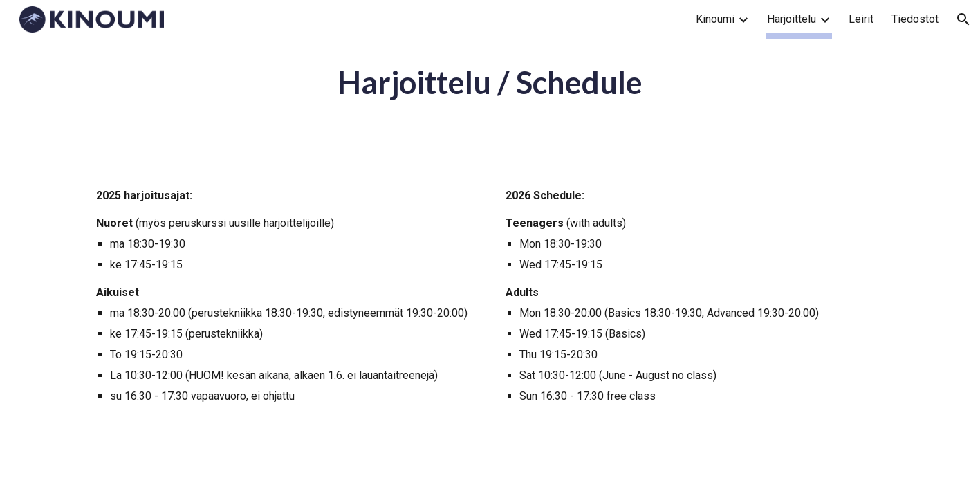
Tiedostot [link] (915, 19)
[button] (963, 19)
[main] (490, 83)
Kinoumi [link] (715, 19)
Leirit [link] (861, 19)
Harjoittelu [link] (792, 19)
